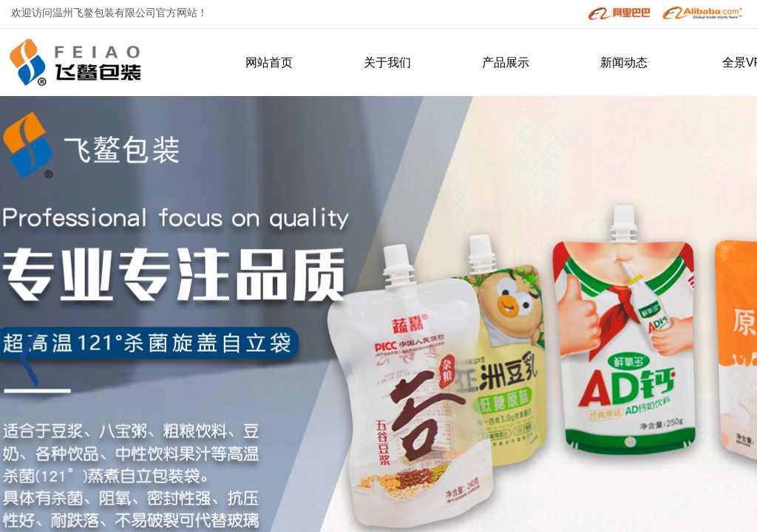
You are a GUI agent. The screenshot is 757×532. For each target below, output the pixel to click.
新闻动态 (624, 62)
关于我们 (387, 62)
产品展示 (506, 62)
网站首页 (269, 62)
